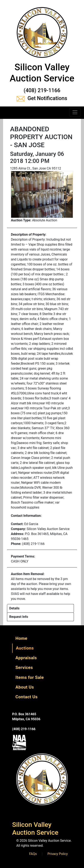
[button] (16, 194)
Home (21, 638)
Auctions (25, 648)
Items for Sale (30, 677)
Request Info (19, 617)
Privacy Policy (58, 854)
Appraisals (26, 658)
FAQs (33, 854)
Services (24, 667)
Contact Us (27, 697)
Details (14, 608)
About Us (25, 687)
